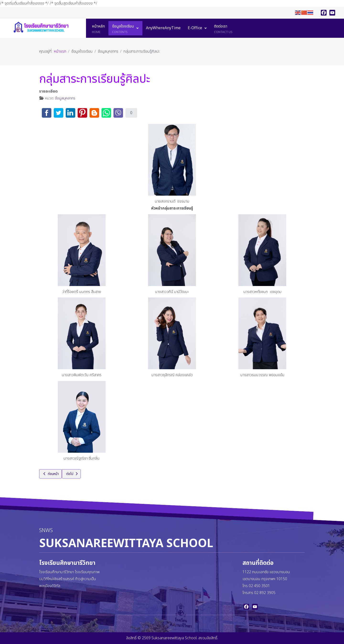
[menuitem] (98, 28)
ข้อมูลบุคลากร (65, 98)
